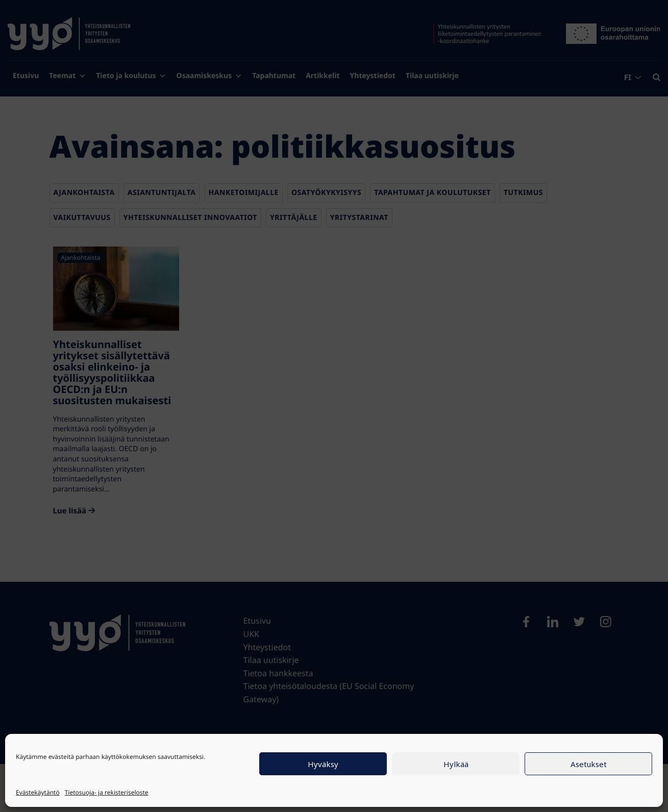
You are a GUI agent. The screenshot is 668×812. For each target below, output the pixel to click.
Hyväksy (323, 764)
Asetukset (589, 764)
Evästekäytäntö (38, 792)
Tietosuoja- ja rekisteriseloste (107, 792)
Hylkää (456, 764)
